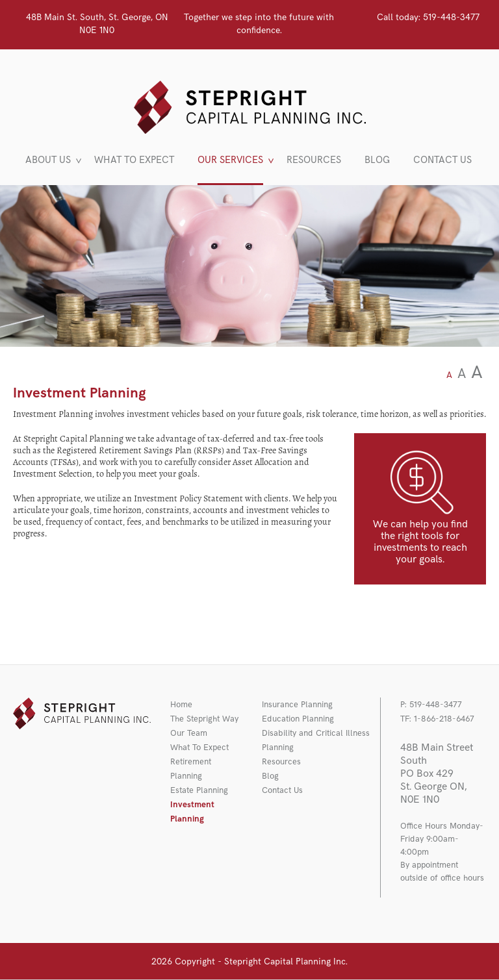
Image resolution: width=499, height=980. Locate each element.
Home (181, 705)
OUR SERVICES (230, 160)
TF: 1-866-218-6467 (437, 719)
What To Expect (199, 748)
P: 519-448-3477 (431, 705)
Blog (270, 776)
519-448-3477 (428, 18)
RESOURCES (314, 160)
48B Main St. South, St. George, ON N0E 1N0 (97, 24)
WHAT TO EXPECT (134, 160)
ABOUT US (48, 160)
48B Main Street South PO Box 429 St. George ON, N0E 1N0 (437, 774)
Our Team (189, 733)
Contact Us (282, 790)
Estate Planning (199, 790)
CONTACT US (442, 160)
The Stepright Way (204, 719)
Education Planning (298, 719)
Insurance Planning (297, 705)
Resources (281, 762)
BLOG (377, 160)
